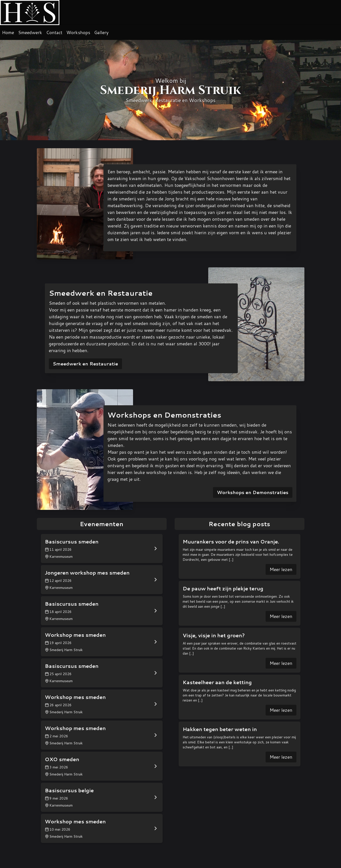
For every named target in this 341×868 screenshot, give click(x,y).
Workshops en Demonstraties (253, 492)
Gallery (101, 32)
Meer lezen (281, 569)
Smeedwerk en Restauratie (85, 364)
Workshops (78, 32)
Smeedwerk (30, 32)
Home (8, 32)
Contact (54, 32)
